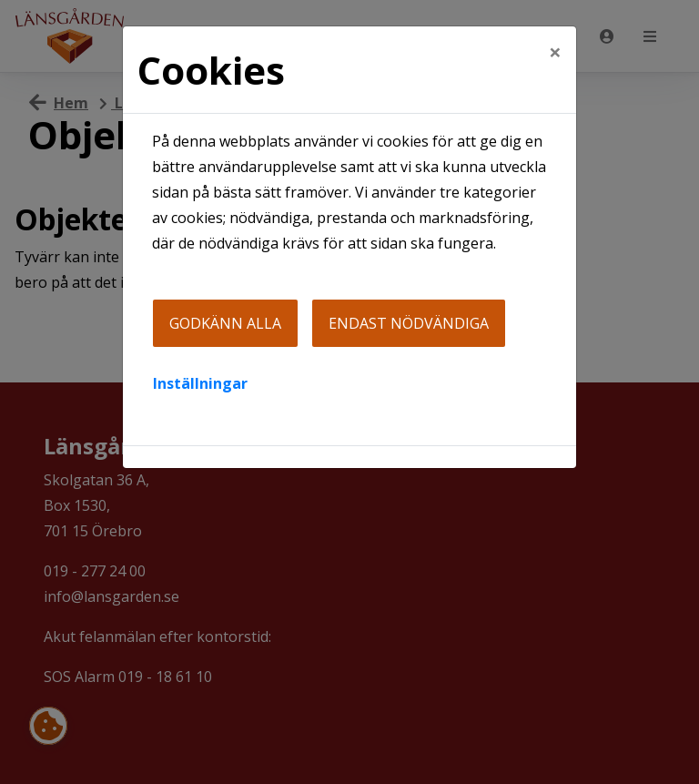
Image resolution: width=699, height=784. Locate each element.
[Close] (555, 52)
